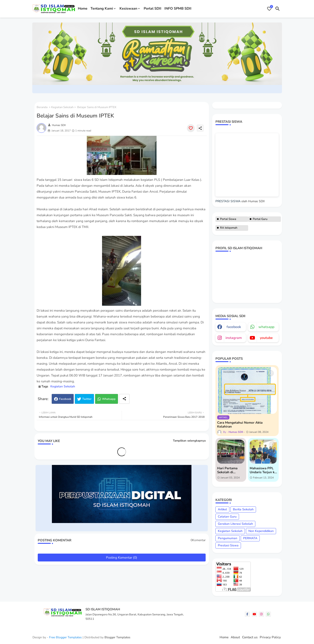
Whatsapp (109, 399)
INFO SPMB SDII (178, 9)
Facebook (65, 399)
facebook (234, 327)
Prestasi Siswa (228, 545)
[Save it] (191, 128)
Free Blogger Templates (65, 637)
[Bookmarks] (269, 9)
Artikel (222, 509)
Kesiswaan (128, 9)
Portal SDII (153, 9)
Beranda (42, 107)
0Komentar (198, 540)
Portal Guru (260, 219)
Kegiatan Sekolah (62, 107)
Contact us (250, 637)
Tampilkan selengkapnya (189, 441)
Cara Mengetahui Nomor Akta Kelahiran (240, 425)
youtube (266, 338)
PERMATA (250, 538)
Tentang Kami (102, 9)
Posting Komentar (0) (122, 558)
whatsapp (266, 327)
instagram (234, 338)
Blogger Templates (117, 637)
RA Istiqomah (229, 228)
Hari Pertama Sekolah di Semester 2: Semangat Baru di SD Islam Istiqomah (231, 470)
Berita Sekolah (243, 509)
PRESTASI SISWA (228, 201)
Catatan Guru (227, 517)
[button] (278, 9)
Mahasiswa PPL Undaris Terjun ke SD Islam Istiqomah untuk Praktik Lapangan (263, 470)
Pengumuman (228, 538)
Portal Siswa (228, 219)
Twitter (87, 399)
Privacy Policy (270, 637)
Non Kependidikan (261, 531)
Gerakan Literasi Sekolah (235, 524)
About (235, 637)
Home (83, 9)
